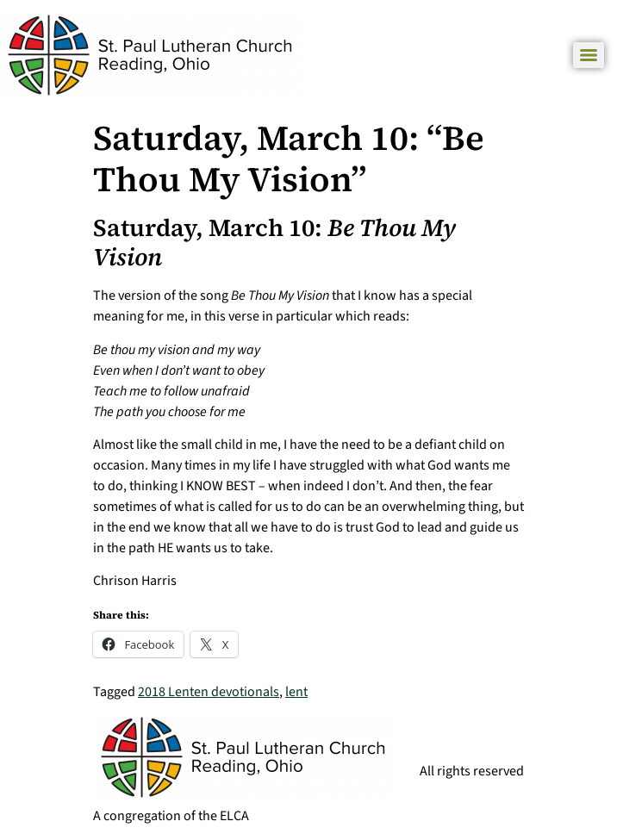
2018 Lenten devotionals (209, 692)
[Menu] (589, 55)
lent (296, 692)
